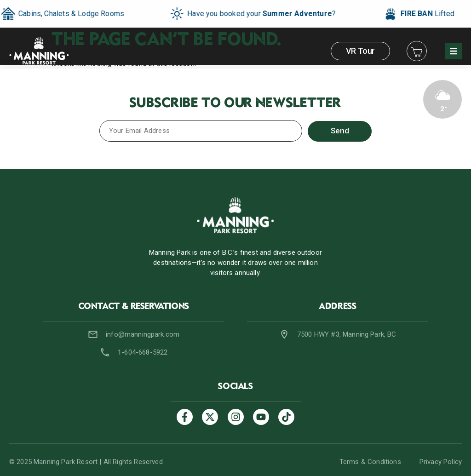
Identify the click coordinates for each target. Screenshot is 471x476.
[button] (454, 51)
